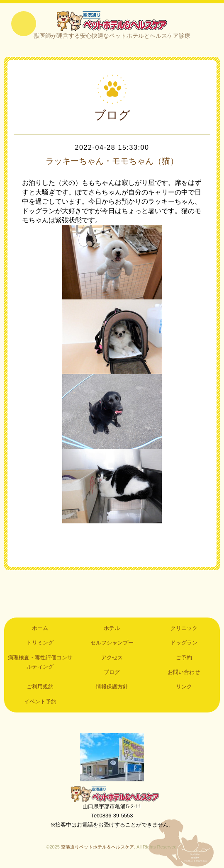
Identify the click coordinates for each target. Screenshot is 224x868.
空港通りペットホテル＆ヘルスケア (112, 794)
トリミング (40, 643)
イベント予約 (40, 701)
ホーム (40, 628)
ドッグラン (184, 643)
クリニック (184, 628)
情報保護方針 (112, 687)
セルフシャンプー (112, 643)
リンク (184, 687)
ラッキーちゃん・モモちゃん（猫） (112, 161)
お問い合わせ (184, 672)
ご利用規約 (40, 687)
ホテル (112, 628)
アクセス (112, 658)
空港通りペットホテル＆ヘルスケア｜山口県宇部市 (112, 21)
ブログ (112, 672)
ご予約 (184, 658)
